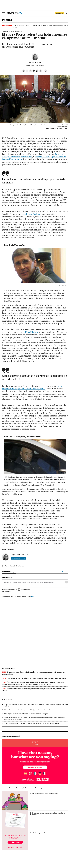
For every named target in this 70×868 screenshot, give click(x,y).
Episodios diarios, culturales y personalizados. (44, 793)
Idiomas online (35, 743)
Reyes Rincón (35, 63)
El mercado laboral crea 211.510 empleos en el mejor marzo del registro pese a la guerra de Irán (40, 26)
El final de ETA (7, 582)
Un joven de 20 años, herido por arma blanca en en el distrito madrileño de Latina (36, 678)
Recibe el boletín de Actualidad (15, 566)
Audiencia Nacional (32, 214)
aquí (32, 596)
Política (7, 20)
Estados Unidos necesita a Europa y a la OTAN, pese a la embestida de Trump (29, 710)
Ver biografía (18, 558)
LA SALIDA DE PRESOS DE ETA (11, 32)
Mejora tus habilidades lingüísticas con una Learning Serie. (25, 788)
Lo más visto (7, 700)
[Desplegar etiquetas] (66, 582)
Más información (7, 592)
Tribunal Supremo (32, 582)
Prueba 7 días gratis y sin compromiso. (42, 833)
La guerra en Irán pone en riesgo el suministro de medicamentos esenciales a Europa (31, 723)
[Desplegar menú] (4, 13)
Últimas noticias (9, 668)
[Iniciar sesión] (66, 13)
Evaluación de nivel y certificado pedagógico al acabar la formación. (47, 814)
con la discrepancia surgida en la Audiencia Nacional (32, 387)
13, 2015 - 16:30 (37, 66)
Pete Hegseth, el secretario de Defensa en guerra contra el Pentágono (26, 714)
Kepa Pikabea (32, 332)
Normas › (65, 572)
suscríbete (59, 13)
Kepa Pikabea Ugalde (46, 582)
